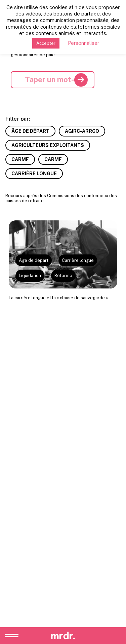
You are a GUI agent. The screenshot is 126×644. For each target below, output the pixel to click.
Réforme (63, 275)
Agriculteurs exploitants (48, 145)
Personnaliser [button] (83, 43)
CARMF (20, 159)
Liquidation (30, 275)
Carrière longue (34, 174)
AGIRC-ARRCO (82, 131)
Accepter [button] (46, 43)
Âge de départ (30, 131)
